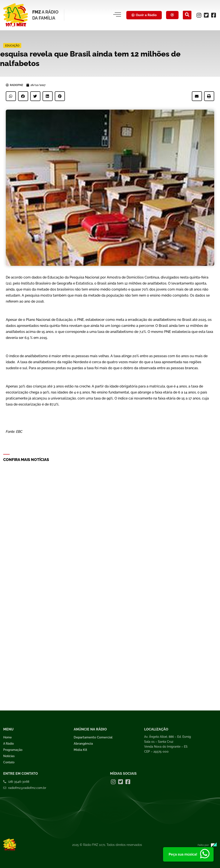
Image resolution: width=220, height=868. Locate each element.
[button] (11, 96)
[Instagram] (199, 15)
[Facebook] (214, 15)
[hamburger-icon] (116, 15)
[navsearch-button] (187, 15)
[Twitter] (206, 15)
